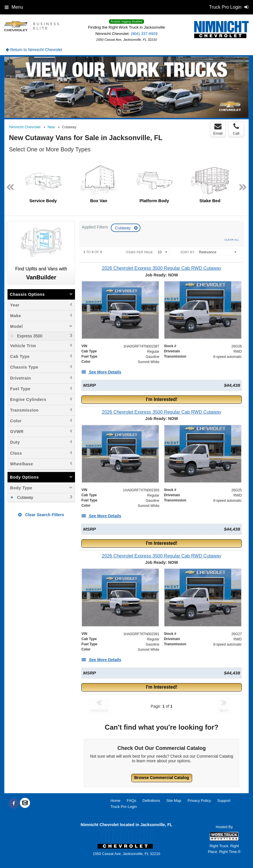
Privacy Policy (199, 801)
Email (218, 129)
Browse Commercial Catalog (162, 778)
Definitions (151, 801)
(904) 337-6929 (144, 34)
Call (236, 129)
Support (224, 801)
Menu (14, 7)
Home (116, 801)
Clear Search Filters (41, 515)
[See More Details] (101, 372)
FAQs (132, 801)
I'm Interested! (162, 399)
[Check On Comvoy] (25, 804)
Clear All (232, 240)
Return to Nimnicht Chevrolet (34, 50)
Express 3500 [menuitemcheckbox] (29, 336)
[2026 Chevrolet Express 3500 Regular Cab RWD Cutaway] (162, 268)
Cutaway (123, 228)
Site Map (174, 801)
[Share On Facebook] (14, 804)
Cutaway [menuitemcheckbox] (25, 497)
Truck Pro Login (124, 807)
